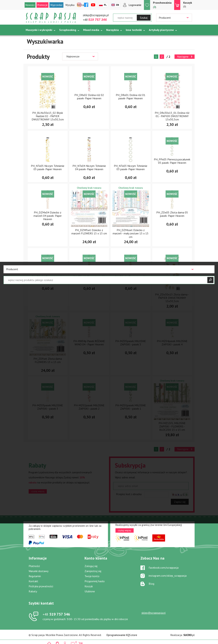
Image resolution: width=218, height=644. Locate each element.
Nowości (30, 5)
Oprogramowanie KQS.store (122, 635)
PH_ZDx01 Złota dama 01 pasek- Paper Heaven (131, 278)
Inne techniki (134, 30)
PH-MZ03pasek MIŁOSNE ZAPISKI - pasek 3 (48, 407)
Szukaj (144, 18)
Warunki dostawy (39, 571)
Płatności (34, 566)
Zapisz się (180, 502)
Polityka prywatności (41, 586)
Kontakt (33, 581)
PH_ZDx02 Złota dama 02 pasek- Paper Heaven (89, 278)
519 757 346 (56, 614)
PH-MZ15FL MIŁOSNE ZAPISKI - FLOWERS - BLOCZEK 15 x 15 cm (172, 426)
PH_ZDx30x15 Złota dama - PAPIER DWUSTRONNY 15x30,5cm (172, 298)
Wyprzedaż (56, 5)
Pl (105, 5)
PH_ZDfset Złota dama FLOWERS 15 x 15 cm (48, 360)
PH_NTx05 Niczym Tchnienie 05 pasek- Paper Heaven (48, 167)
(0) (188, 4)
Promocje (42, 5)
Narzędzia (112, 30)
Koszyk (89, 586)
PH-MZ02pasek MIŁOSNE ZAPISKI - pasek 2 (89, 407)
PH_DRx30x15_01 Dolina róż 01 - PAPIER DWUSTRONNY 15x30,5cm (172, 116)
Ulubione (90, 591)
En (118, 5)
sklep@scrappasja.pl (96, 15)
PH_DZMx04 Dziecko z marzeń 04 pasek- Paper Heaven (48, 216)
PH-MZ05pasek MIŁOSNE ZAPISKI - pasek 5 (131, 343)
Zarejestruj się (93, 571)
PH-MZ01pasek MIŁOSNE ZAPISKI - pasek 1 (131, 407)
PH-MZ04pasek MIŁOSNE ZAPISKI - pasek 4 (172, 343)
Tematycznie (34, 39)
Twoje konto (92, 576)
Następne (183, 57)
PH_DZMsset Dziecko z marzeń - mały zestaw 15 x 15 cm (131, 233)
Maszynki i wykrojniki (39, 30)
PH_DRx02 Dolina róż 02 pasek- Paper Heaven (89, 97)
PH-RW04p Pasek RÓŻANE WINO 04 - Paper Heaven (89, 343)
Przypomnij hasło (95, 581)
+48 (95, 20)
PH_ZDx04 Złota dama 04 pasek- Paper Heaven (48, 278)
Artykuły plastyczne (161, 30)
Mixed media (91, 30)
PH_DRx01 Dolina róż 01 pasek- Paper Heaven (131, 97)
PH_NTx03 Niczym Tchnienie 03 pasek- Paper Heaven (131, 167)
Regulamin (35, 576)
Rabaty (33, 591)
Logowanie (135, 5)
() (162, 5)
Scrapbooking (68, 30)
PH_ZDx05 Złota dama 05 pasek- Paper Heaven (172, 214)
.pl (189, 635)
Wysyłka (70, 5)
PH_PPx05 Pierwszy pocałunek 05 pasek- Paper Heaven (172, 161)
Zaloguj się (91, 566)
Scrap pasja (51, 18)
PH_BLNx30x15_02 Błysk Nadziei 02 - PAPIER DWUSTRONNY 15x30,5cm (48, 116)
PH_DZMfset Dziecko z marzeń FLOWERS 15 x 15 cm (89, 232)
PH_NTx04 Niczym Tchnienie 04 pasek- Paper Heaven (89, 167)
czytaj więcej (38, 491)
